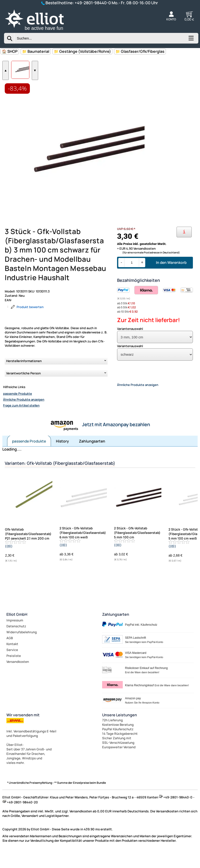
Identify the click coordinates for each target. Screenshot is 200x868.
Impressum (15, 636)
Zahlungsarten (92, 457)
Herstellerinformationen (24, 374)
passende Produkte (18, 407)
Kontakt (12, 660)
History (62, 457)
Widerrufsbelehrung (22, 648)
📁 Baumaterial (36, 51)
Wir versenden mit (23, 731)
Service (12, 666)
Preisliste (14, 672)
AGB (10, 654)
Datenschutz (16, 642)
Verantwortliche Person (23, 386)
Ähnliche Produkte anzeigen (24, 413)
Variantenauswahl (130, 342)
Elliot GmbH (17, 630)
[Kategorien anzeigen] (191, 40)
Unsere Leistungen (120, 731)
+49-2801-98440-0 (93, 3)
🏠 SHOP (10, 51)
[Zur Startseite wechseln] (40, 31)
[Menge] (132, 276)
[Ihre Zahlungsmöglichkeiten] (184, 245)
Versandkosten (18, 678)
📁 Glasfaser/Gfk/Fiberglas (140, 51)
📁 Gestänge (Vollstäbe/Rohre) (82, 51)
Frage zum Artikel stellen (21, 419)
